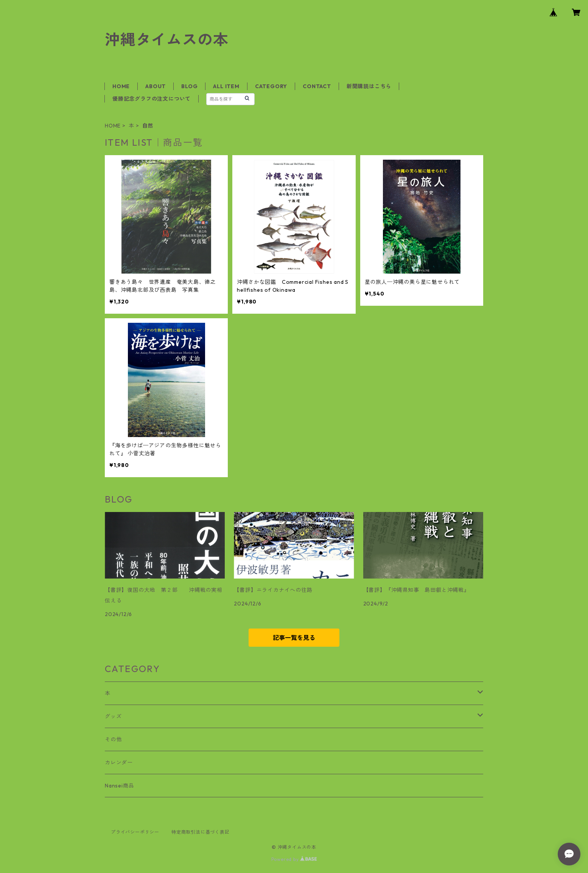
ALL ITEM (226, 86)
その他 (113, 739)
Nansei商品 (119, 786)
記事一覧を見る (294, 638)
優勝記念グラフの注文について (152, 99)
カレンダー (119, 763)
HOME (121, 86)
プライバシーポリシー (135, 832)
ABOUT (156, 86)
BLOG (189, 86)
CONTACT (317, 86)
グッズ (113, 716)
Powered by (294, 859)
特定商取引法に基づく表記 (201, 832)
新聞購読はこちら (369, 86)
